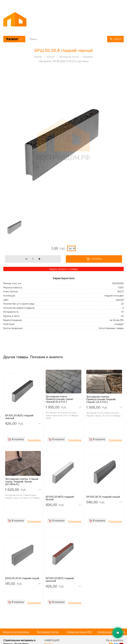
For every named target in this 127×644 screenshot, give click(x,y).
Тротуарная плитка (69, 57)
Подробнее (34, 441)
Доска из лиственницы (48, 636)
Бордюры (88, 57)
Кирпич (16, 636)
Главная (38, 57)
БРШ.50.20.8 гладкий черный (64, 50)
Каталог (14, 39)
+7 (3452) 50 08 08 (113, 4)
